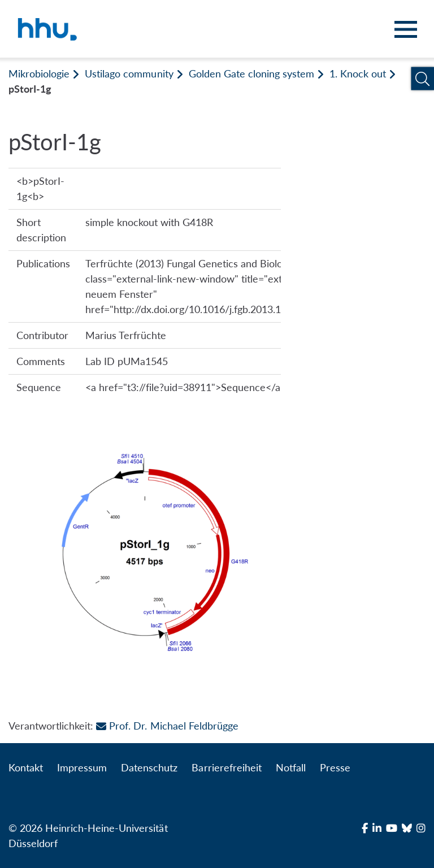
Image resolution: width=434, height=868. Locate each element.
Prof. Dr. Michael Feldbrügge (167, 726)
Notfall (291, 767)
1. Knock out (358, 73)
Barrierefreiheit (226, 767)
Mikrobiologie (39, 73)
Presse (335, 767)
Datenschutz (149, 767)
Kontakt (26, 767)
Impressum (82, 767)
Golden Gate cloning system (251, 73)
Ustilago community (129, 73)
